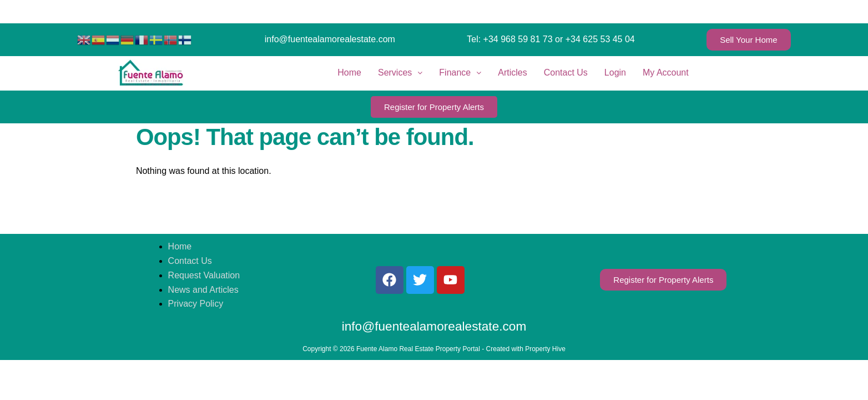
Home (349, 72)
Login (615, 72)
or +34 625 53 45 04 (595, 39)
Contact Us (566, 72)
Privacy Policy (196, 304)
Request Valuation (204, 275)
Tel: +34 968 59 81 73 (509, 39)
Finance (460, 72)
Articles (512, 72)
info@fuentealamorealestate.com (330, 39)
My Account (666, 72)
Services (400, 72)
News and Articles (203, 290)
